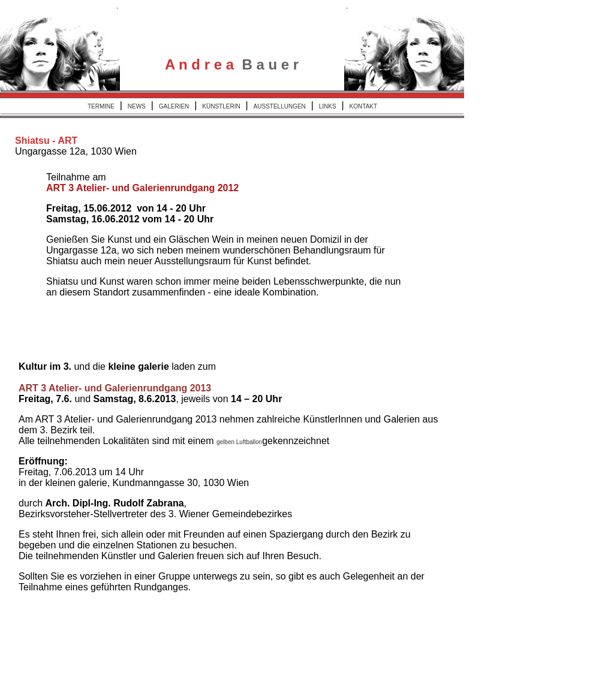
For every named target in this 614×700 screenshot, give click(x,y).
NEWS (137, 106)
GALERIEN (174, 106)
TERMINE (101, 106)
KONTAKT (363, 106)
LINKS (328, 106)
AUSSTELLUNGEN (280, 106)
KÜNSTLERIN (221, 106)
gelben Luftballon (239, 442)
